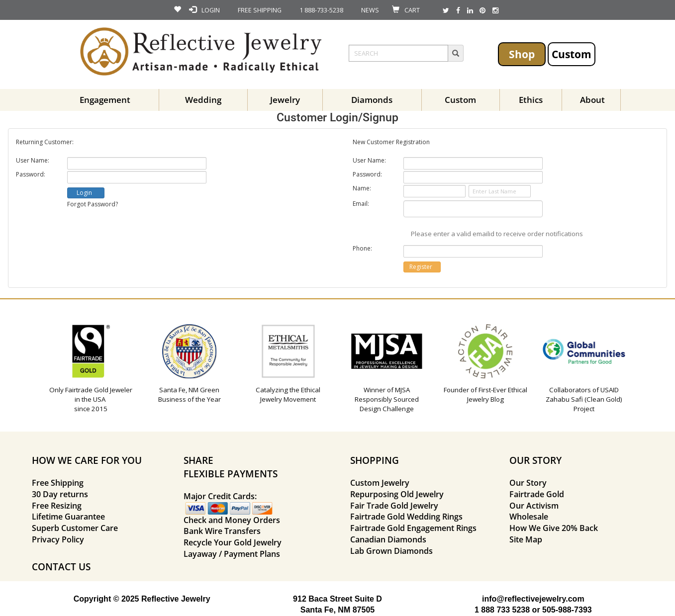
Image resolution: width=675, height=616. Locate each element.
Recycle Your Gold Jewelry (233, 542)
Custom (572, 54)
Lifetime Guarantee (68, 517)
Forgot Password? (93, 204)
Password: (31, 175)
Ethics (531, 100)
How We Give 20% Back (554, 528)
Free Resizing (57, 506)
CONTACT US (61, 567)
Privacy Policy (58, 539)
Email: (361, 204)
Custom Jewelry (380, 483)
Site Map (526, 539)
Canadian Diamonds (388, 539)
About (592, 100)
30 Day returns (60, 494)
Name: (362, 188)
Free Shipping (58, 483)
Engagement (105, 100)
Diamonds (372, 100)
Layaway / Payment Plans (232, 554)
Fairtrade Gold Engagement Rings (413, 528)
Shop (522, 54)
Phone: (362, 249)
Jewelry (285, 100)
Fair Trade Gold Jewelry (394, 506)
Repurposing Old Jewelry (397, 494)
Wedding (203, 100)
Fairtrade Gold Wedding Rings (406, 517)
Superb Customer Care (75, 528)
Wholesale (529, 517)
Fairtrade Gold (537, 494)
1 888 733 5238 (502, 610)
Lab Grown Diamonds (391, 551)
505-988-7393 (567, 610)
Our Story (528, 483)
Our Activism (534, 506)
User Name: (33, 161)
